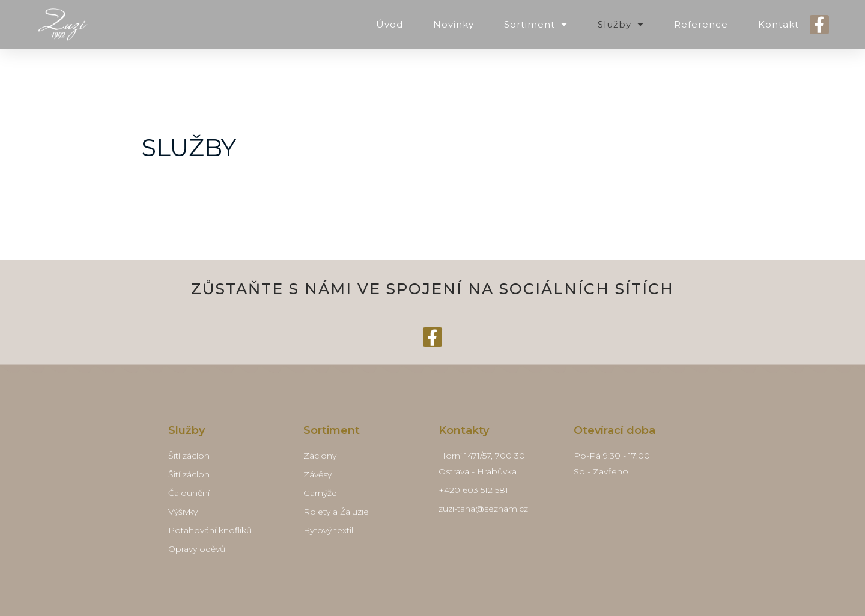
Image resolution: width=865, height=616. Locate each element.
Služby (621, 24)
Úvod (390, 24)
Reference (701, 24)
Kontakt (778, 24)
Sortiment (536, 24)
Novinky (454, 24)
